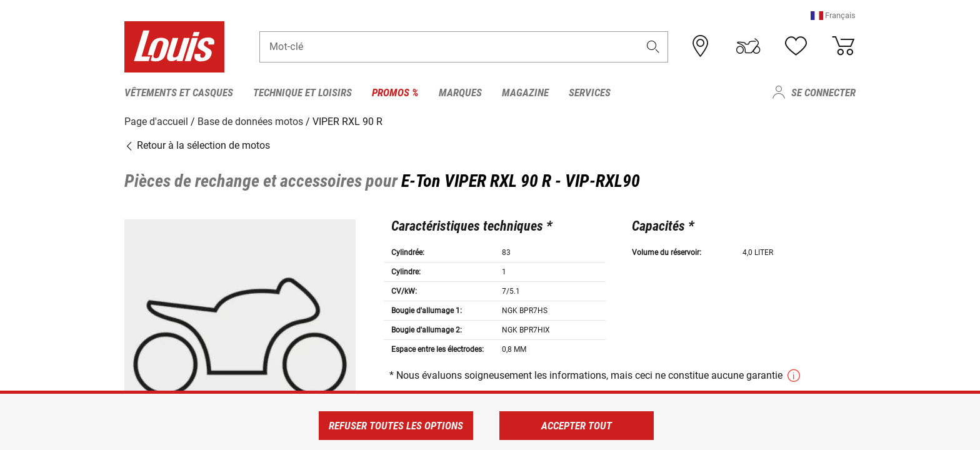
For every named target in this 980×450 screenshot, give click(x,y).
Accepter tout (577, 426)
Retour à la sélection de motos (197, 145)
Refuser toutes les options (396, 426)
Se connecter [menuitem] (823, 92)
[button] (833, 15)
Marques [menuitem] (460, 92)
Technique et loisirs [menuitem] (302, 92)
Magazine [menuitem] (525, 92)
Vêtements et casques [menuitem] (179, 92)
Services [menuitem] (590, 92)
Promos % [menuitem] (395, 92)
